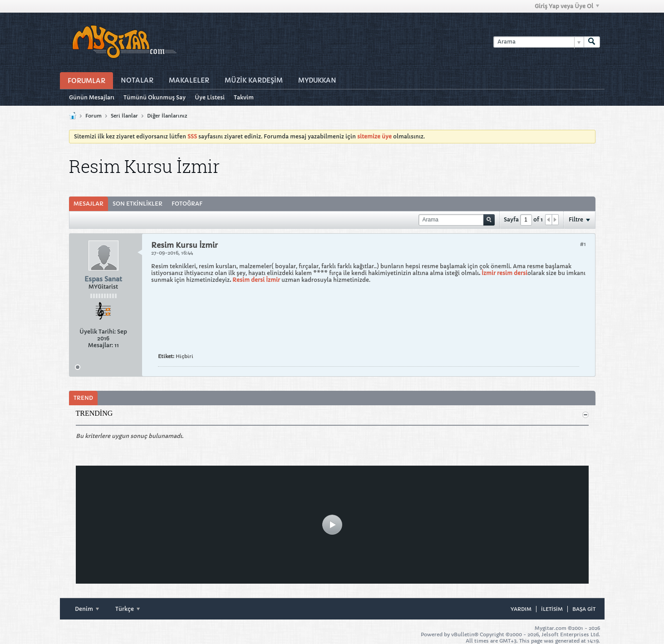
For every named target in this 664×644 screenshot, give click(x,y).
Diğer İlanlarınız (167, 116)
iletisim (552, 609)
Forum (93, 116)
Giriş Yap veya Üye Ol (567, 6)
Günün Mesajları (92, 97)
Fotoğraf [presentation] (187, 204)
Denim (87, 609)
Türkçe (128, 609)
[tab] (89, 204)
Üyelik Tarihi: (98, 332)
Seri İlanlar (124, 116)
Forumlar (86, 81)
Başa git (584, 609)
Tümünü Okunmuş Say (155, 97)
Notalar (137, 80)
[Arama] (539, 42)
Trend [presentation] (83, 398)
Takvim (244, 97)
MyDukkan (317, 80)
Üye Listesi (210, 97)
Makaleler (189, 80)
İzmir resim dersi (504, 273)
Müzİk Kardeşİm (254, 80)
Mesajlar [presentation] (89, 204)
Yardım (521, 609)
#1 (583, 244)
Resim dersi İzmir (256, 280)
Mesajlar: (101, 345)
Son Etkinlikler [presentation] (138, 204)
